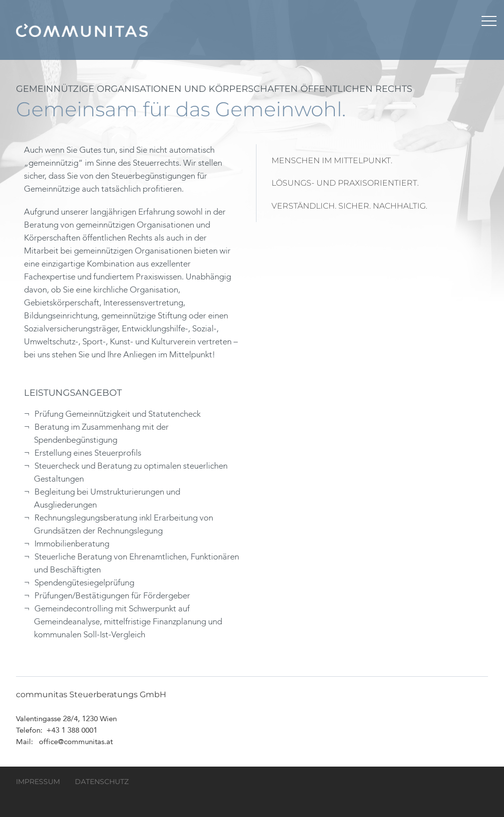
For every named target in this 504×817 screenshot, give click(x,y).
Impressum (38, 782)
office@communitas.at (76, 742)
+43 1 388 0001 (72, 731)
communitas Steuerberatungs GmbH (82, 30)
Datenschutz (102, 782)
